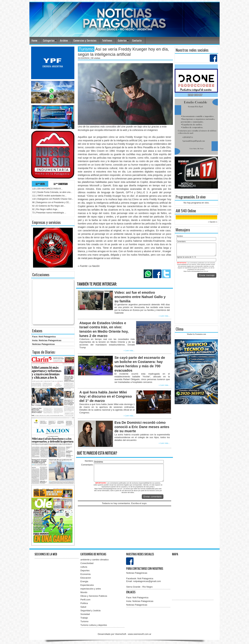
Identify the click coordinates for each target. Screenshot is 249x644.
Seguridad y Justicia (90, 610)
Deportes (85, 570)
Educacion (86, 578)
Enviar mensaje (207, 275)
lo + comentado (61, 184)
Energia (84, 581)
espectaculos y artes (91, 589)
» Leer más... (164, 316)
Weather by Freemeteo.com (196, 334)
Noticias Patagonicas (43, 344)
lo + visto (40, 184)
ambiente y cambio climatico (94, 560)
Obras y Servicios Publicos (94, 596)
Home (34, 40)
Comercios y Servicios (85, 40)
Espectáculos (87, 585)
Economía (86, 574)
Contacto (137, 40)
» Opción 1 (213, 222)
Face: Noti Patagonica (44, 337)
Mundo (84, 592)
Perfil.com (85, 600)
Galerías (122, 40)
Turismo (84, 621)
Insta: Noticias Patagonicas (47, 340)
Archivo (64, 40)
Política (84, 603)
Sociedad (85, 614)
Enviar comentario (153, 497)
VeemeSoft (121, 634)
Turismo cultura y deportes (94, 625)
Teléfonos (107, 40)
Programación (185, 197)
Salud (83, 607)
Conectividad (87, 563)
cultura (84, 567)
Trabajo (84, 618)
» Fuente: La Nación (89, 266)
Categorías (49, 40)
